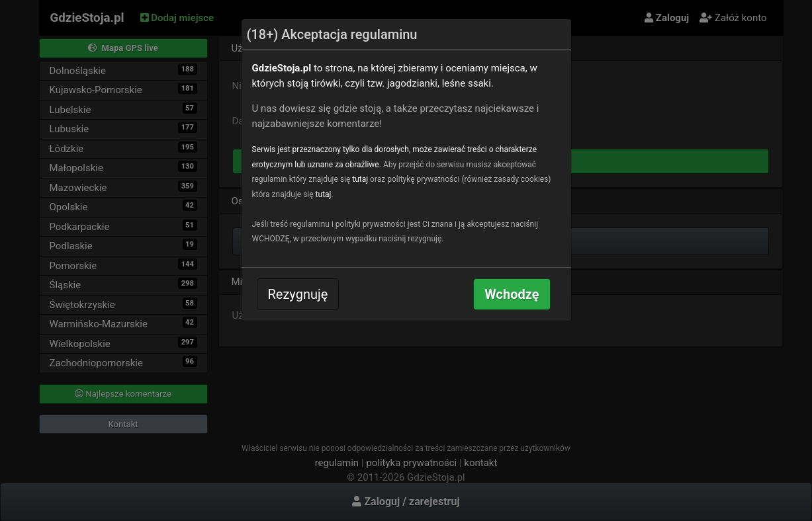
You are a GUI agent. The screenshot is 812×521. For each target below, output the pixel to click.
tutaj (360, 179)
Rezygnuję (298, 294)
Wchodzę (512, 294)
